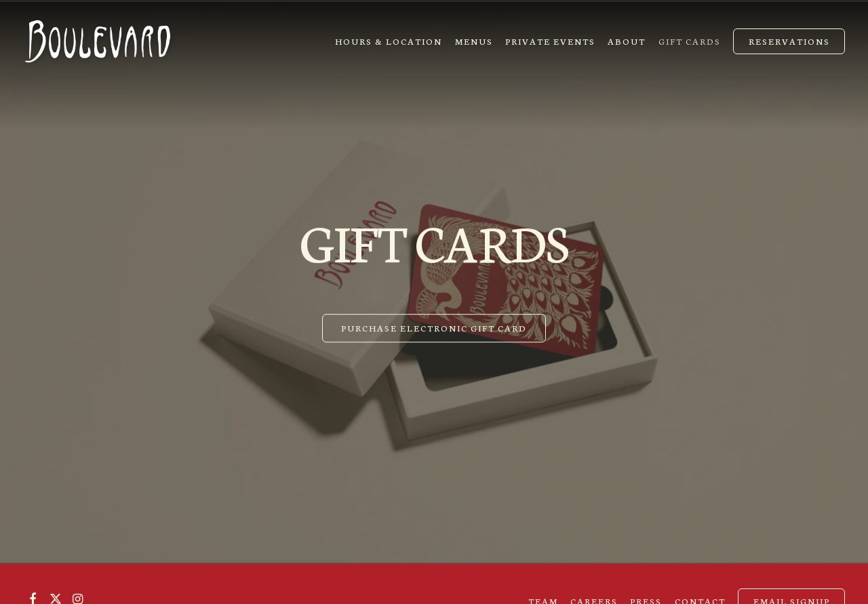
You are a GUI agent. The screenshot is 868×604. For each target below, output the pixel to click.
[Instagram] (78, 588)
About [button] (627, 41)
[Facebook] (33, 588)
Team (543, 590)
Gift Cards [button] (690, 41)
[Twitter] (56, 588)
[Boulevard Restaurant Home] (98, 39)
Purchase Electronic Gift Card (434, 324)
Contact (700, 590)
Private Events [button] (550, 41)
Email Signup (792, 590)
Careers (594, 590)
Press (646, 590)
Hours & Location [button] (389, 41)
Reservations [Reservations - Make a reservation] (789, 41)
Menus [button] (474, 41)
